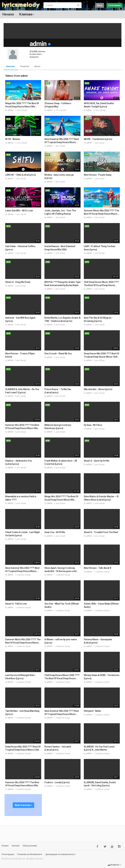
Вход (100, 5)
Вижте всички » (23, 805)
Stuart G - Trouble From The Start (101, 532)
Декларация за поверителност (60, 854)
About (37, 66)
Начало (8, 14)
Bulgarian (114, 865)
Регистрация (114, 5)
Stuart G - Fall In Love (16, 604)
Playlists (25, 66)
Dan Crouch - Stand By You (58, 354)
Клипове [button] (27, 14)
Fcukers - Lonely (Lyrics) (57, 782)
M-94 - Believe (13, 139)
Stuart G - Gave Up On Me (97, 461)
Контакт (16, 846)
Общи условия (30, 846)
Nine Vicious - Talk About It (97, 568)
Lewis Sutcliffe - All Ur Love (19, 211)
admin (10, 110)
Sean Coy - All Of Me (55, 532)
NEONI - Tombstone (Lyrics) (98, 139)
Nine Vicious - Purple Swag (98, 175)
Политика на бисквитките (30, 854)
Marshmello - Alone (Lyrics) (98, 389)
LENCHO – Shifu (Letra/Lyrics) (21, 175)
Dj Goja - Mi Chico (93, 425)
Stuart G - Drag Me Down (18, 282)
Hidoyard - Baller (93, 711)
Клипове (10, 66)
